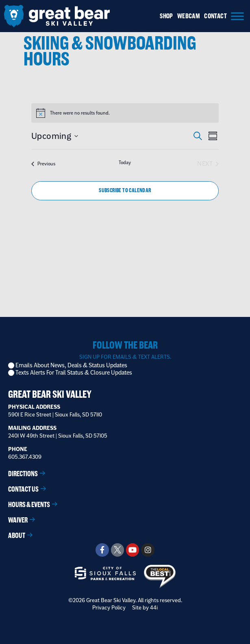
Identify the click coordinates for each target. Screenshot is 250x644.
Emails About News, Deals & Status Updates (71, 365)
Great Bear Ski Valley (50, 394)
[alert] (80, 113)
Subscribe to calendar (125, 190)
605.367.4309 (25, 457)
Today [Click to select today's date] (125, 163)
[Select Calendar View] (213, 136)
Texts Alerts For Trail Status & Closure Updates (74, 373)
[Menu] (237, 16)
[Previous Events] (43, 164)
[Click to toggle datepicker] (55, 136)
